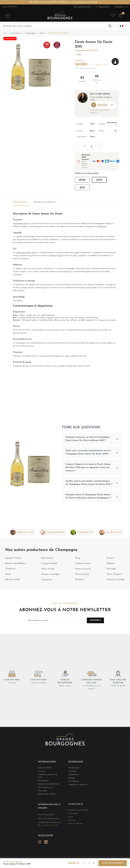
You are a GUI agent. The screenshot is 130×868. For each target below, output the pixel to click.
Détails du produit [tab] (45, 202)
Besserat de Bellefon (15, 565)
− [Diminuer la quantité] (84, 863)
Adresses (71, 820)
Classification (72, 769)
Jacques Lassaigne (50, 576)
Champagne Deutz (86, 51)
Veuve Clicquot (114, 576)
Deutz (8, 576)
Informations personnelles (76, 809)
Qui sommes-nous (82, 7)
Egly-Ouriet (47, 559)
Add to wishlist (99, 146)
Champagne (101, 227)
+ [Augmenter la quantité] (94, 863)
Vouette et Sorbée (116, 581)
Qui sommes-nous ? (44, 786)
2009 (82, 180)
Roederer (80, 581)
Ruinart (110, 559)
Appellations (72, 776)
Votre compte (74, 804)
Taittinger (111, 570)
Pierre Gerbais (82, 576)
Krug (78, 559)
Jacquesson (47, 581)
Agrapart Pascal (13, 559)
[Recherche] (57, 26)
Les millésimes (73, 783)
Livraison (41, 772)
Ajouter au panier (113, 863)
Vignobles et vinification (76, 786)
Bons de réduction (74, 823)
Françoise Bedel (49, 565)
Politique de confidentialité (46, 783)
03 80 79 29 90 (10, 7)
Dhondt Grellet (13, 581)
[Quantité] (85, 146)
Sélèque (110, 565)
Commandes (72, 813)
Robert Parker (56, 256)
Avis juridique (42, 779)
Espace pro (103, 7)
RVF (75, 256)
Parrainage (42, 790)
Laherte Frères (83, 565)
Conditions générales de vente (47, 776)
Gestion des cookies (47, 793)
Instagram (40, 839)
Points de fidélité (43, 769)
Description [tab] (20, 202)
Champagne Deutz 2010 (26, 253)
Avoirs (70, 816)
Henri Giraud (48, 570)
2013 (82, 188)
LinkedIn (46, 839)
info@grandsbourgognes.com (47, 820)
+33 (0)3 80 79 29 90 (48, 823)
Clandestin (11, 570)
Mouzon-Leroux (83, 570)
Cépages (71, 779)
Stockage (71, 772)
